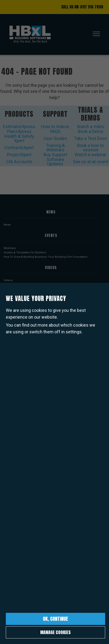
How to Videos (55, 127)
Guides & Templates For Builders (25, 252)
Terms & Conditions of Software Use (27, 448)
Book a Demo (91, 131)
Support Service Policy (18, 452)
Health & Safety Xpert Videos (22, 302)
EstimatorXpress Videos (19, 285)
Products (19, 114)
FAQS (55, 131)
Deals (7, 416)
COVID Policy (12, 483)
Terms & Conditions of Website (24, 444)
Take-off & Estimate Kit (18, 343)
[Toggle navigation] (95, 34)
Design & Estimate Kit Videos (22, 298)
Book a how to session (90, 148)
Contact (8, 515)
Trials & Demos (91, 114)
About (7, 439)
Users (7, 388)
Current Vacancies (16, 479)
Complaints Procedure (18, 487)
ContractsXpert (19, 148)
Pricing (8, 412)
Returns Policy (13, 470)
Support (55, 114)
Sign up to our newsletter (51, 562)
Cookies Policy (13, 465)
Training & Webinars (55, 148)
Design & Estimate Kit (17, 347)
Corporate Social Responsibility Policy (28, 474)
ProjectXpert (19, 155)
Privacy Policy (13, 461)
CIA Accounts (19, 162)
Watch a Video (90, 127)
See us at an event (91, 162)
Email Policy (12, 457)
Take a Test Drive (90, 138)
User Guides (55, 138)
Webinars (10, 248)
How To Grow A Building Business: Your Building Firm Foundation (46, 257)
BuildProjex (11, 356)
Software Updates (55, 162)
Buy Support (55, 155)
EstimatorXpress (19, 127)
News (7, 225)
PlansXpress (19, 131)
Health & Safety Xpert (19, 138)
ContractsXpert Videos (18, 306)
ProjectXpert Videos (17, 311)
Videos (8, 280)
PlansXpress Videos (17, 289)
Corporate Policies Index (19, 492)
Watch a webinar (90, 155)
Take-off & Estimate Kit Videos (23, 293)
